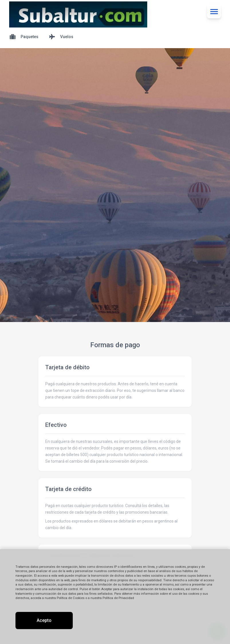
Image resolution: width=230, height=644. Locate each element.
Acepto (44, 620)
